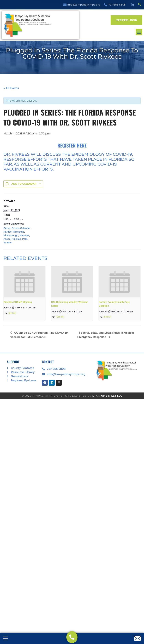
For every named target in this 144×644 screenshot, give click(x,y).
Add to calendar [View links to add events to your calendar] (24, 184)
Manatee (24, 235)
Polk (25, 239)
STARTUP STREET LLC (107, 396)
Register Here (72, 145)
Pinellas (16, 239)
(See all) (12, 313)
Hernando (18, 232)
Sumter (8, 243)
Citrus (7, 228)
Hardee (7, 232)
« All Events (11, 88)
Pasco (7, 239)
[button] (118, 29)
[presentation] (24, 282)
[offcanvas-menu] (5, 639)
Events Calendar (21, 228)
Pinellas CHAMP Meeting (18, 302)
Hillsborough (11, 235)
